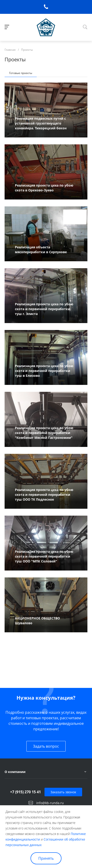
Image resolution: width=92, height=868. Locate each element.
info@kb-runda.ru (50, 803)
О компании (15, 772)
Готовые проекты (21, 73)
